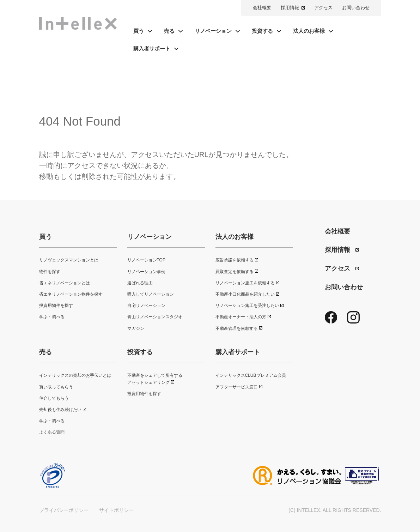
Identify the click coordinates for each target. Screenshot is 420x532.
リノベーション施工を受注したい (247, 306)
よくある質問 (52, 432)
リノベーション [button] (213, 31)
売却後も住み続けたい (60, 410)
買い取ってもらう (56, 387)
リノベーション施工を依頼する (245, 283)
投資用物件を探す (56, 306)
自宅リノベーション (146, 306)
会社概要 (262, 8)
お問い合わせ (356, 8)
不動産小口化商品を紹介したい (245, 294)
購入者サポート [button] (152, 49)
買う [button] (139, 31)
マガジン (136, 328)
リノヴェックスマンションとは (69, 260)
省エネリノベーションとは (65, 283)
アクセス (323, 8)
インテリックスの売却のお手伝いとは (75, 375)
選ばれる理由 (140, 283)
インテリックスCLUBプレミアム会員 (251, 375)
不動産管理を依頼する (237, 328)
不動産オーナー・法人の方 (241, 317)
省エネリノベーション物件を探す (71, 294)
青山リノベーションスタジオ (155, 317)
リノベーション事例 (146, 272)
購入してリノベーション (151, 294)
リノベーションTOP (146, 260)
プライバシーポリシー (64, 510)
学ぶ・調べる (52, 317)
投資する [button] (262, 31)
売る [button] (169, 31)
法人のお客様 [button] (309, 31)
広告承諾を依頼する (235, 260)
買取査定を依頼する (235, 272)
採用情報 (290, 8)
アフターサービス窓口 (237, 387)
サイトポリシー (116, 510)
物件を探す (50, 272)
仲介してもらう (54, 398)
